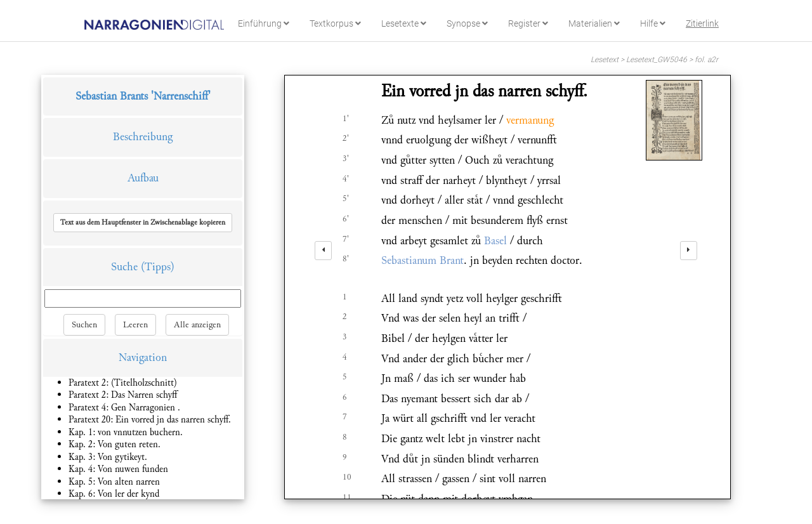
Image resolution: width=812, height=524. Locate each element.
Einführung (264, 23)
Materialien (594, 23)
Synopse (467, 23)
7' (346, 239)
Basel (495, 241)
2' (346, 138)
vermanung (530, 120)
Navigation (143, 357)
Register (528, 23)
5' (346, 199)
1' (346, 119)
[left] (323, 251)
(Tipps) (158, 267)
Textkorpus (335, 23)
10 (347, 477)
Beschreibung (143, 137)
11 (347, 497)
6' (346, 219)
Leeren (135, 325)
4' (346, 179)
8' (346, 259)
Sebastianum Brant (422, 260)
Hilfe (653, 23)
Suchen (84, 325)
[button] (143, 223)
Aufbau (143, 178)
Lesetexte (404, 23)
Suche (124, 267)
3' (346, 159)
